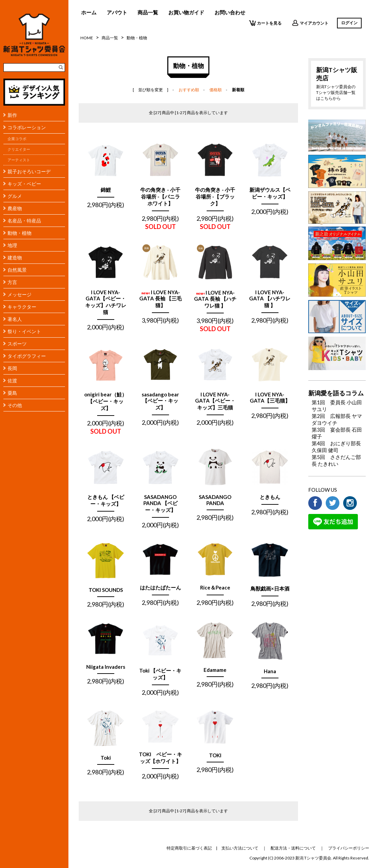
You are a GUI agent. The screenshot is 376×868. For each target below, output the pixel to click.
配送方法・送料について (293, 848)
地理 (12, 245)
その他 (15, 405)
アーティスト (19, 160)
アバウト (117, 12)
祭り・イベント (24, 331)
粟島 (12, 393)
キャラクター (22, 307)
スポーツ (17, 344)
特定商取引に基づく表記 (189, 848)
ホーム (89, 12)
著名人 (15, 319)
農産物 (15, 208)
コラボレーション (27, 127)
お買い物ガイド (186, 12)
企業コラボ (17, 139)
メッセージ (20, 294)
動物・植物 (20, 233)
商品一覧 (148, 12)
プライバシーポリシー (349, 848)
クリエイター (19, 149)
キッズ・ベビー (24, 184)
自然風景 (17, 270)
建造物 (15, 257)
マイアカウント (310, 23)
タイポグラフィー (27, 356)
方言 (12, 282)
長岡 (12, 368)
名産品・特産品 (24, 221)
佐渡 (12, 381)
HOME (87, 38)
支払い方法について (240, 848)
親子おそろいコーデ (29, 171)
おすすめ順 (189, 90)
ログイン (349, 23)
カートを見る (265, 23)
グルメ (15, 196)
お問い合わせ (230, 12)
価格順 (216, 90)
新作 (12, 115)
